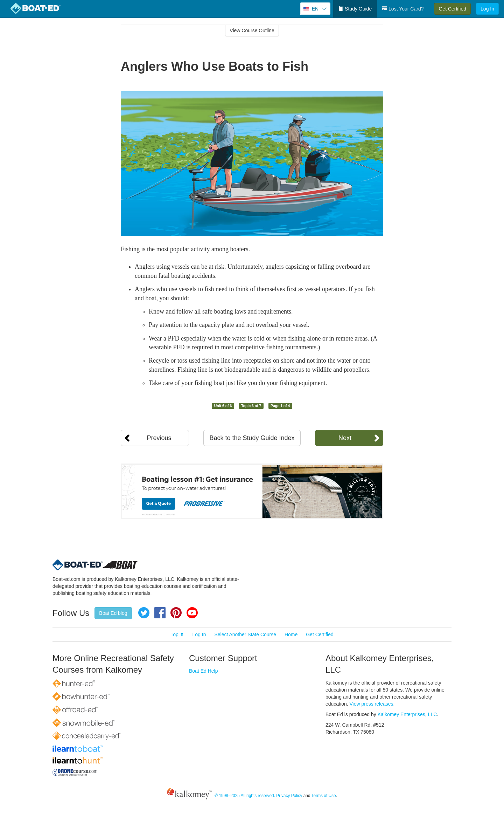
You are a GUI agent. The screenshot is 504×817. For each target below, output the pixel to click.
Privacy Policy (289, 796)
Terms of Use (324, 796)
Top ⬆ (177, 634)
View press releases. (372, 704)
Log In (487, 9)
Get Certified (452, 9)
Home (291, 634)
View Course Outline (252, 30)
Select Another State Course (245, 634)
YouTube (192, 613)
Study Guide (355, 9)
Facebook (160, 613)
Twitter (144, 613)
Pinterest (176, 613)
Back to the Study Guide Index (252, 438)
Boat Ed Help (204, 671)
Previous (159, 438)
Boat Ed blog (113, 613)
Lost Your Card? (403, 9)
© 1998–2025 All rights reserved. (245, 796)
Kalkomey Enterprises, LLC (407, 714)
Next (345, 438)
